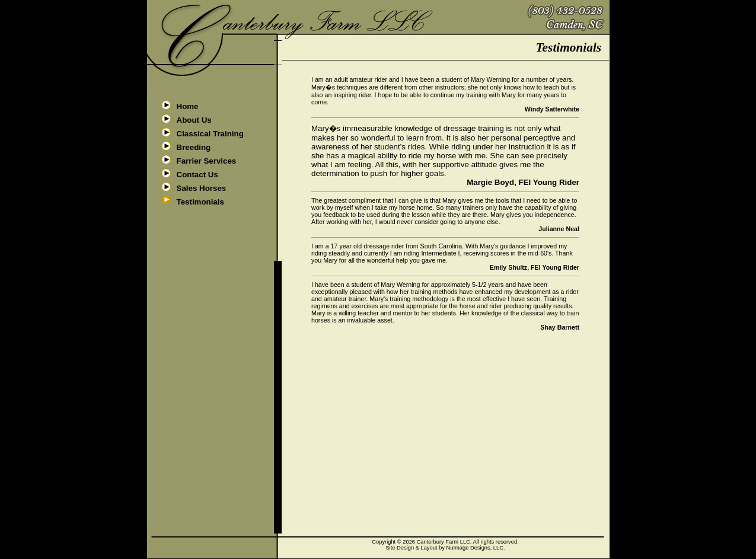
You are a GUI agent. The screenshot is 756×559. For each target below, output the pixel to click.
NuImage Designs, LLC (475, 548)
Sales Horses (202, 188)
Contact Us (197, 175)
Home (188, 106)
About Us (194, 120)
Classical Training (210, 134)
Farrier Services (207, 161)
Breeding (194, 147)
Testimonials (200, 202)
